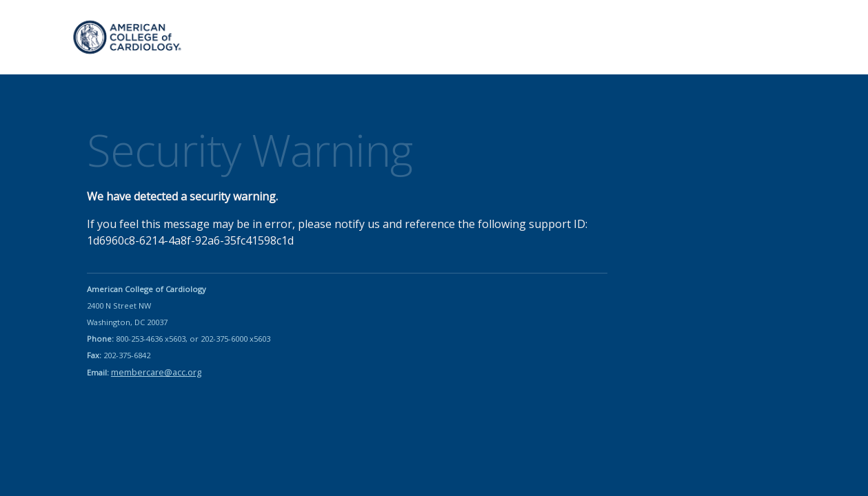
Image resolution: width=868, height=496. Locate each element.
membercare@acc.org (156, 372)
